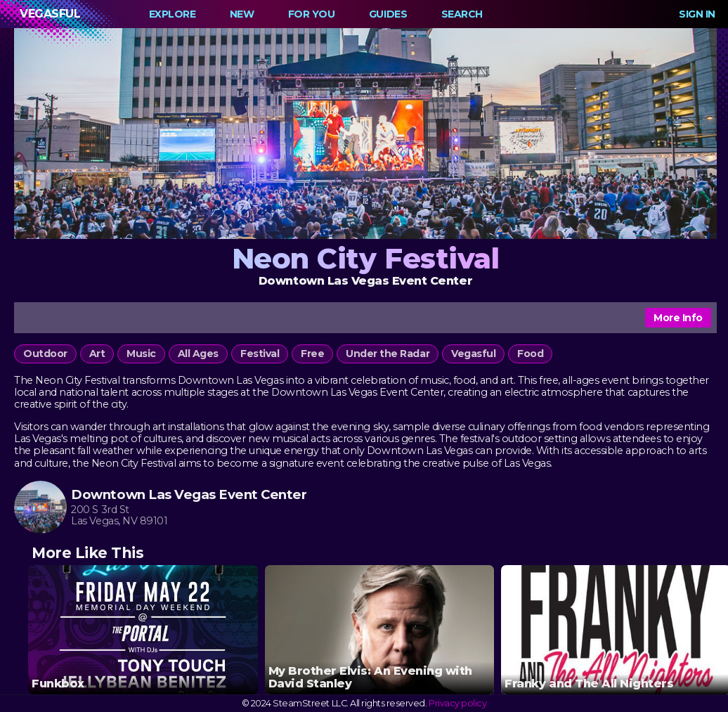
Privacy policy (457, 703)
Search (462, 14)
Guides (388, 14)
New (242, 14)
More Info (678, 318)
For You (312, 14)
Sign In (697, 14)
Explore (173, 14)
